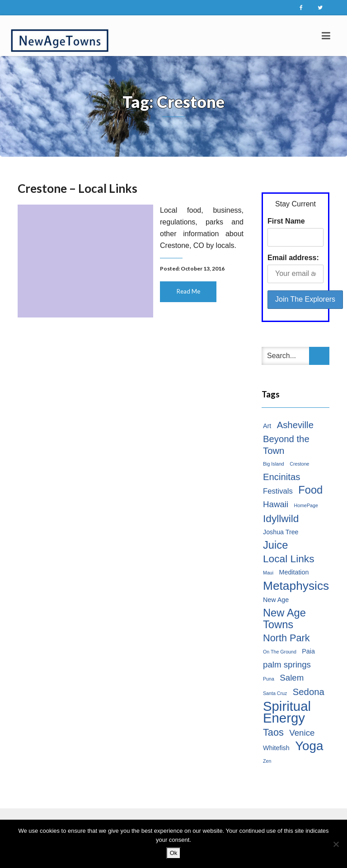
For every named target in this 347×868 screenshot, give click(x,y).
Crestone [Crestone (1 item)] (299, 464)
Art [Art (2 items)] (267, 426)
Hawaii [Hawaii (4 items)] (276, 504)
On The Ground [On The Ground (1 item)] (280, 652)
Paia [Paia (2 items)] (308, 651)
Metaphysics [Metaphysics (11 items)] (296, 586)
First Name (286, 221)
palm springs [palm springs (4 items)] (287, 665)
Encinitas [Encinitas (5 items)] (281, 477)
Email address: (293, 258)
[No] (336, 844)
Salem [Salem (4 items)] (292, 678)
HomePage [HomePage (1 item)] (306, 505)
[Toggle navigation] (326, 36)
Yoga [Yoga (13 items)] (309, 746)
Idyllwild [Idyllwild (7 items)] (281, 518)
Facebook (301, 8)
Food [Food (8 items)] (310, 490)
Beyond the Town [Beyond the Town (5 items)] (286, 445)
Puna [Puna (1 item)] (269, 679)
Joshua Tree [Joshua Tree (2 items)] (281, 532)
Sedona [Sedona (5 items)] (309, 692)
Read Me (188, 291)
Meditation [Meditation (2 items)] (294, 572)
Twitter (320, 8)
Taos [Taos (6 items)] (273, 732)
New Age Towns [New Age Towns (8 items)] (284, 619)
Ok (174, 853)
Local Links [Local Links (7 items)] (289, 559)
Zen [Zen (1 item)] (267, 761)
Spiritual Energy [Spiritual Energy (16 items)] (287, 712)
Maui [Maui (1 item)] (268, 573)
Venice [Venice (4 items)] (302, 733)
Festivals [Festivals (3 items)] (278, 491)
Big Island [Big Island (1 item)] (274, 464)
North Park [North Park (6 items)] (286, 638)
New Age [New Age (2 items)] (276, 600)
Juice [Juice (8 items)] (275, 545)
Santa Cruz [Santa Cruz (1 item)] (275, 693)
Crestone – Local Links (77, 188)
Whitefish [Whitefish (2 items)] (276, 748)
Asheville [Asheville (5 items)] (295, 425)
